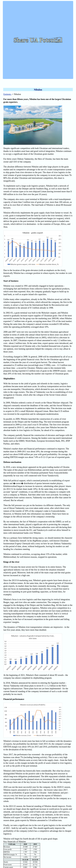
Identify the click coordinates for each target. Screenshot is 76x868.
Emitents (8, 94)
